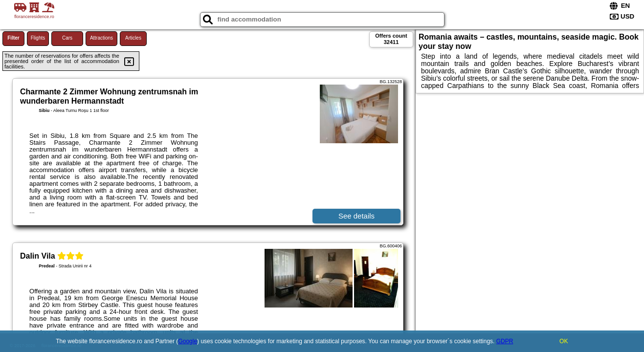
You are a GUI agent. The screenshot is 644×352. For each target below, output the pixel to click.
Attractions (101, 38)
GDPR (505, 341)
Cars (67, 38)
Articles (133, 38)
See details (356, 216)
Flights (38, 38)
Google (188, 341)
